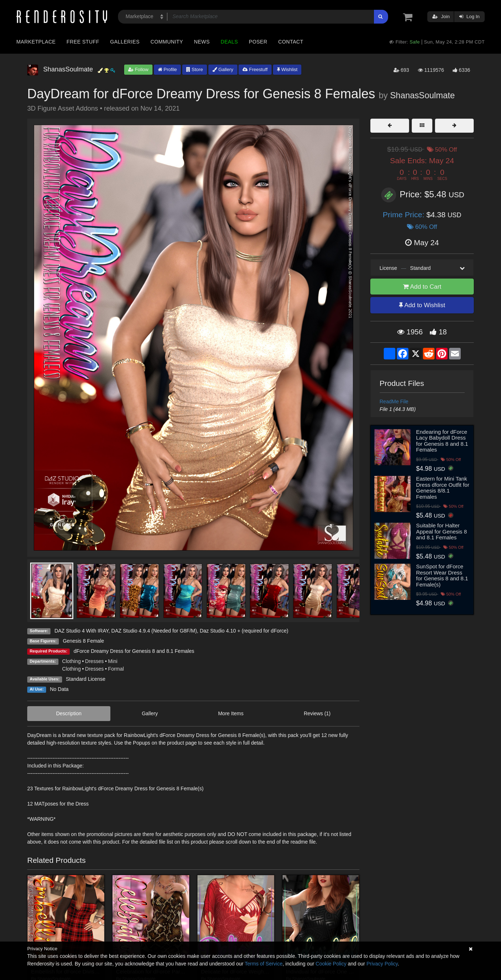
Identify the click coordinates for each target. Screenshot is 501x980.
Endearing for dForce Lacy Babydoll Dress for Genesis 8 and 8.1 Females (442, 441)
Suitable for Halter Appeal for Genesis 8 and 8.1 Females (441, 531)
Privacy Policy (382, 964)
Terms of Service (264, 964)
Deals (229, 42)
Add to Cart (422, 287)
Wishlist (287, 69)
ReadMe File (394, 402)
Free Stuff (83, 42)
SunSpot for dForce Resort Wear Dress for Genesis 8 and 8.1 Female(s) (442, 575)
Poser (258, 42)
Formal (116, 669)
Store (195, 69)
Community (167, 42)
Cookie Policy (331, 964)
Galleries (125, 42)
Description (69, 713)
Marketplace (36, 42)
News (202, 42)
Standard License (85, 679)
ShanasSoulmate (423, 95)
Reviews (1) (317, 713)
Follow (138, 69)
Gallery (223, 69)
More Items (231, 713)
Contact (291, 42)
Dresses (94, 661)
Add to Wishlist (422, 305)
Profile (167, 69)
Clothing (71, 661)
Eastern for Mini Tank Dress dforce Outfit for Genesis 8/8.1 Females (443, 488)
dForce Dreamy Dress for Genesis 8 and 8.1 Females (134, 651)
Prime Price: (404, 215)
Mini (113, 661)
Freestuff (255, 69)
